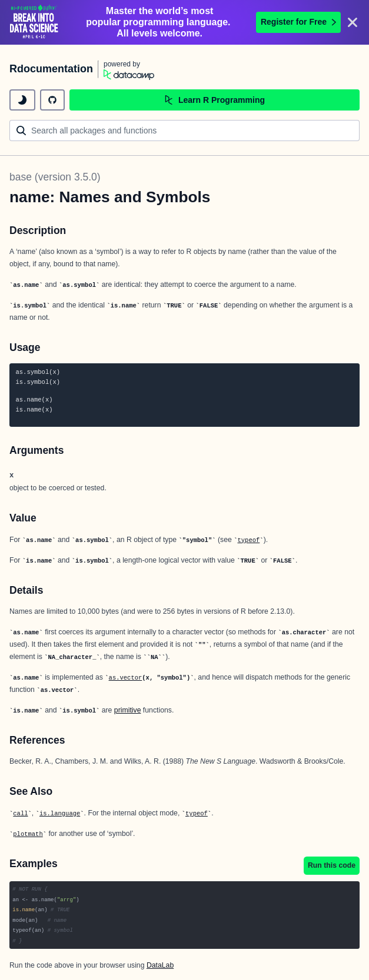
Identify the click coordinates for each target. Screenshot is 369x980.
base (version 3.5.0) (55, 177)
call (20, 814)
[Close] (353, 22)
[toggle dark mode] (22, 100)
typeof (249, 540)
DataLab (160, 965)
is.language (60, 814)
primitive (128, 710)
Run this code (332, 865)
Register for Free (298, 22)
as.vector (126, 678)
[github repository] (52, 100)
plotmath (28, 834)
